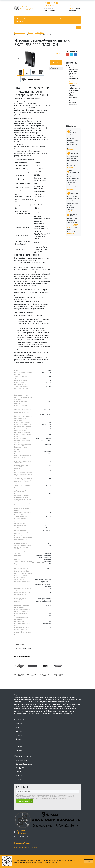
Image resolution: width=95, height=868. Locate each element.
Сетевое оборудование (24, 764)
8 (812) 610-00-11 (52, 3)
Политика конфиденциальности (26, 848)
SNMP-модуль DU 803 (47, 674)
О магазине (20, 743)
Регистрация (77, 6)
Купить (56, 63)
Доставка (19, 735)
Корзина (71, 8)
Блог (18, 727)
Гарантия (19, 747)
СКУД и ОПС (20, 772)
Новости (19, 724)
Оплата (19, 739)
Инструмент (20, 768)
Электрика (20, 775)
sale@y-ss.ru (50, 5)
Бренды (19, 779)
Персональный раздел (22, 843)
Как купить (20, 731)
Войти (70, 6)
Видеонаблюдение (23, 760)
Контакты (19, 751)
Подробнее (71, 150)
